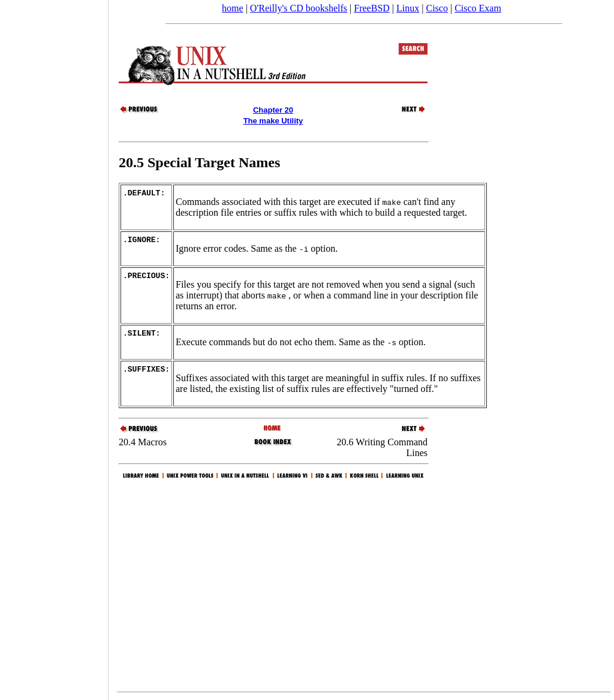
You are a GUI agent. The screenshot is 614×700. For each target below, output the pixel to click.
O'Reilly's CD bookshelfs (299, 8)
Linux (408, 8)
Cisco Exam (478, 8)
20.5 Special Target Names (199, 162)
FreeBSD (372, 8)
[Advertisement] (54, 346)
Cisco (437, 8)
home (233, 8)
